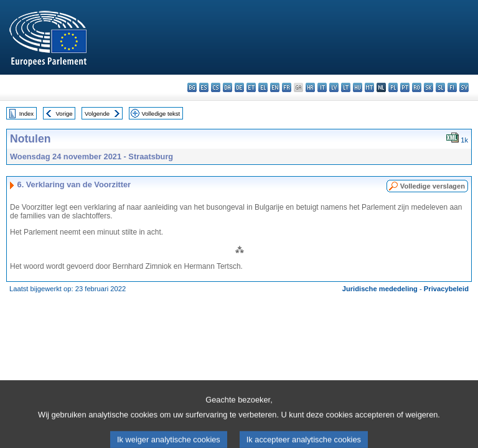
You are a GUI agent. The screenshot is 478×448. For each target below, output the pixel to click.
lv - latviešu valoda (334, 87)
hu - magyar (358, 87)
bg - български (192, 87)
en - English (275, 87)
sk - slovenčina (429, 87)
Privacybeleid (446, 289)
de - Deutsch (239, 87)
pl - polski (393, 87)
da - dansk (227, 87)
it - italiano (322, 87)
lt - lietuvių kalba (346, 87)
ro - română (417, 87)
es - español (204, 87)
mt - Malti (369, 87)
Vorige (64, 114)
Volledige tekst (161, 114)
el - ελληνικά (263, 87)
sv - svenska (464, 87)
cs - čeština (216, 87)
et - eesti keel (251, 87)
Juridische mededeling (380, 289)
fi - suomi (452, 87)
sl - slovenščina (440, 87)
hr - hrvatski (310, 87)
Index (26, 114)
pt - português (405, 87)
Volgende (97, 114)
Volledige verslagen (433, 186)
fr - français (287, 87)
